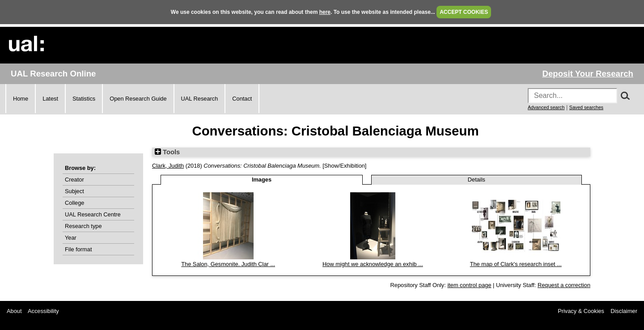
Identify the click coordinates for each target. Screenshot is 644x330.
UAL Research (200, 99)
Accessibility (43, 311)
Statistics (84, 99)
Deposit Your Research (588, 74)
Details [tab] (477, 180)
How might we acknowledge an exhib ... (373, 264)
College (74, 203)
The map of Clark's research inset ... (516, 264)
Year (71, 238)
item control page (469, 285)
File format (78, 249)
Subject (74, 191)
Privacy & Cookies (581, 311)
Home (21, 99)
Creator (74, 180)
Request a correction (564, 285)
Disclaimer (624, 311)
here (325, 12)
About (14, 311)
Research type (83, 226)
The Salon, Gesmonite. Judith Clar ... (228, 264)
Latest (50, 99)
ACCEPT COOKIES (464, 12)
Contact (242, 99)
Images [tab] (262, 180)
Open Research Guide (138, 99)
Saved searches (586, 107)
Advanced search (546, 107)
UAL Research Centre (93, 214)
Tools (167, 152)
